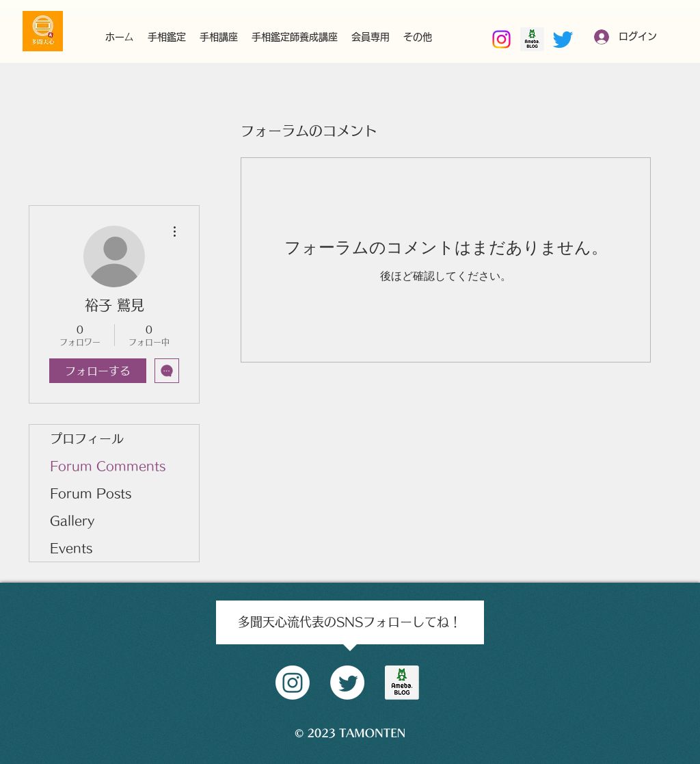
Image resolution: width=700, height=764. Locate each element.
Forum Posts (91, 493)
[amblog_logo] (402, 683)
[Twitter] (563, 39)
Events (71, 548)
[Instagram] (501, 39)
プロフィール (87, 438)
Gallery (72, 521)
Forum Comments (108, 466)
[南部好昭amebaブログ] (532, 39)
